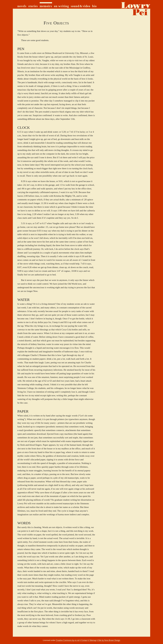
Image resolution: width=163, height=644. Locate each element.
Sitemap (93, 640)
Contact (84, 640)
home (135, 9)
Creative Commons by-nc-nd (68, 640)
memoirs (46, 6)
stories (33, 6)
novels (22, 6)
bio (94, 6)
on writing (61, 6)
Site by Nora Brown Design (109, 640)
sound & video (80, 6)
